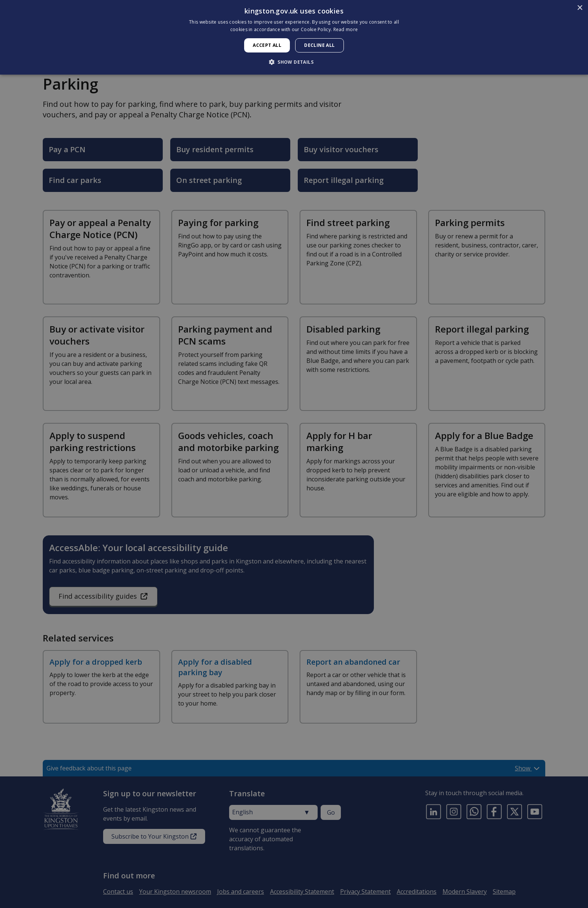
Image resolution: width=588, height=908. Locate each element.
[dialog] (294, 37)
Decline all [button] (319, 45)
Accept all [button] (267, 45)
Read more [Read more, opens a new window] (346, 29)
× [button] (580, 8)
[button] (294, 62)
